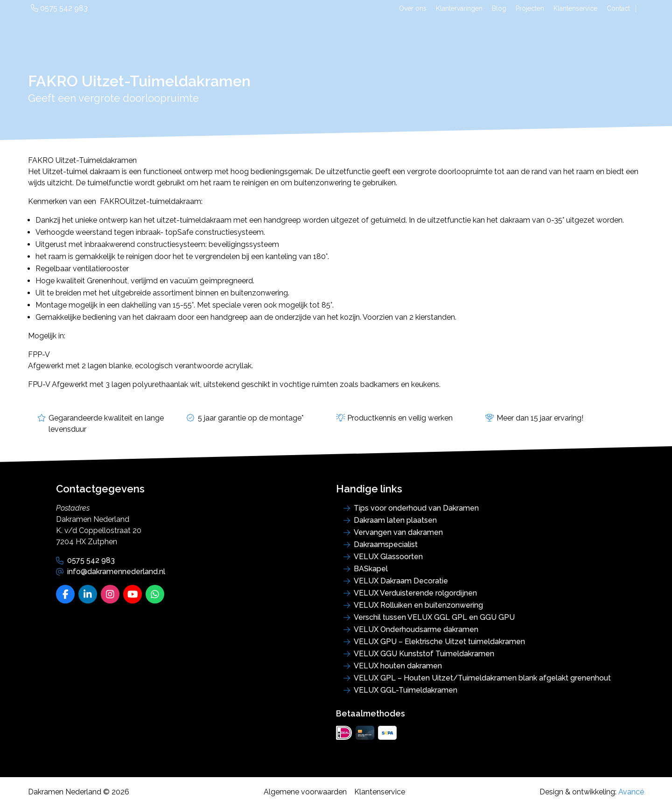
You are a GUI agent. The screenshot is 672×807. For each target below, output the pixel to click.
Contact (618, 8)
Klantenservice (575, 8)
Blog (499, 8)
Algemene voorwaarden (305, 792)
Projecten (530, 8)
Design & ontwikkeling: (592, 792)
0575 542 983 (59, 8)
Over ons (413, 8)
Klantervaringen (459, 8)
